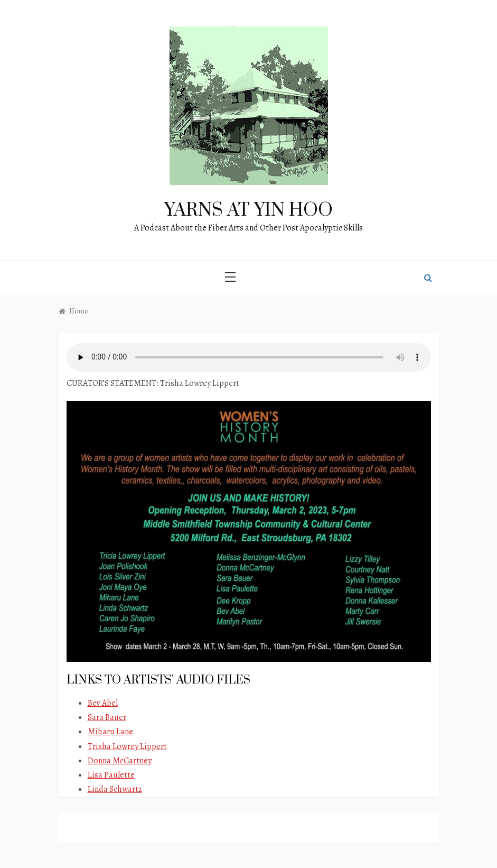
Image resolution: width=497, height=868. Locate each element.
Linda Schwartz (115, 789)
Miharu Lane (110, 732)
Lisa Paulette (111, 775)
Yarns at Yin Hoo (248, 210)
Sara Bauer (107, 717)
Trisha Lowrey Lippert (127, 746)
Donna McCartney (120, 761)
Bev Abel (103, 703)
